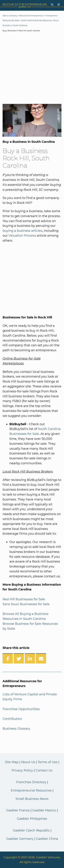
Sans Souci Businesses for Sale (26, 604)
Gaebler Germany (20, 839)
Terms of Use (48, 762)
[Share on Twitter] (19, 658)
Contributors (12, 719)
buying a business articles (22, 231)
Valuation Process (22, 236)
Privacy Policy (22, 770)
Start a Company (10, 16)
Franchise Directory (31, 782)
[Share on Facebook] (8, 658)
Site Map (12, 762)
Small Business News (32, 799)
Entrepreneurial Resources (31, 790)
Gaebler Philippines (32, 819)
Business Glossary (16, 729)
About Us (28, 762)
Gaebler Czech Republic (31, 830)
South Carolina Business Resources (36, 20)
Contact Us (44, 770)
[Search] (52, 5)
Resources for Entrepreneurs (31, 16)
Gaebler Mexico (44, 810)
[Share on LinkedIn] (30, 658)
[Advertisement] (32, 69)
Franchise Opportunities (21, 709)
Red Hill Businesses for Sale (24, 599)
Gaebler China (47, 839)
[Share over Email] (41, 658)
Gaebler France (18, 810)
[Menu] (59, 5)
